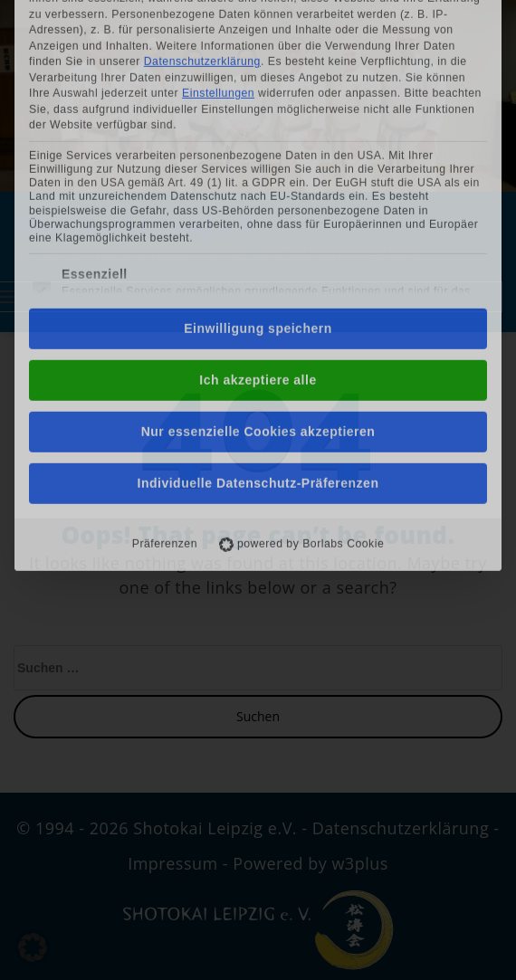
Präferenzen (165, 394)
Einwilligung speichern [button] (258, 178)
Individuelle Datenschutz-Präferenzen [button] (258, 333)
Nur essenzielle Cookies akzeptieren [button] (258, 281)
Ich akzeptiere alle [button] (258, 230)
